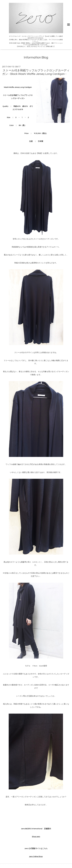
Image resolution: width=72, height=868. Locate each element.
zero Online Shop (36, 857)
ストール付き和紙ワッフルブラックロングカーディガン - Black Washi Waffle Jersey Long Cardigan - (36, 72)
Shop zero (36, 837)
